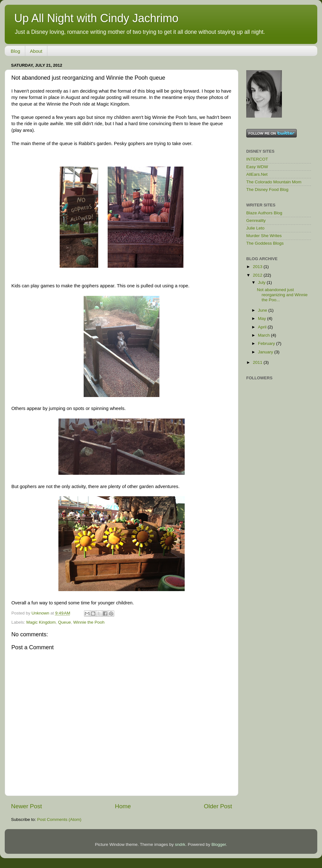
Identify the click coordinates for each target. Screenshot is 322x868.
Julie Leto (255, 228)
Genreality (256, 220)
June (263, 310)
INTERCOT (257, 159)
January (266, 352)
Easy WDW (257, 167)
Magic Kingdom (41, 622)
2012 (258, 275)
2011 (258, 362)
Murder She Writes (264, 236)
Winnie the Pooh (89, 622)
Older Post (218, 806)
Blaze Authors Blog (264, 213)
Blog (15, 51)
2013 (258, 267)
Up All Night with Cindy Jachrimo (96, 18)
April (263, 327)
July (262, 282)
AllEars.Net (257, 174)
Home (123, 806)
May (262, 318)
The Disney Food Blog (267, 189)
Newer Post (27, 806)
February (267, 343)
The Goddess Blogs (265, 243)
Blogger (219, 844)
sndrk (180, 844)
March (264, 335)
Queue (65, 622)
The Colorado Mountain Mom (274, 182)
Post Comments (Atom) (59, 819)
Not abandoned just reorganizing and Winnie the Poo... (282, 295)
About (36, 51)
